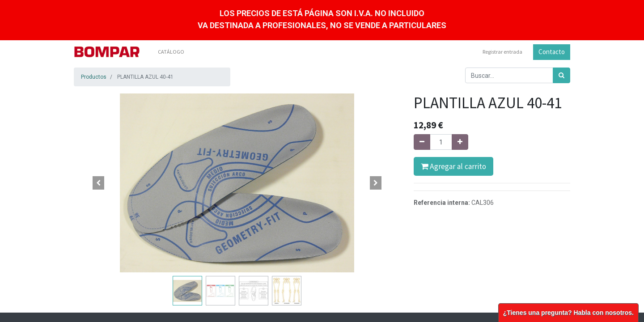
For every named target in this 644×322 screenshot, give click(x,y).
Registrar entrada (502, 52)
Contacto (552, 52)
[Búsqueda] (561, 75)
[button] (98, 183)
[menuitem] (171, 52)
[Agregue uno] (460, 142)
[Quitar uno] (422, 142)
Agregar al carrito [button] (453, 166)
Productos (94, 77)
